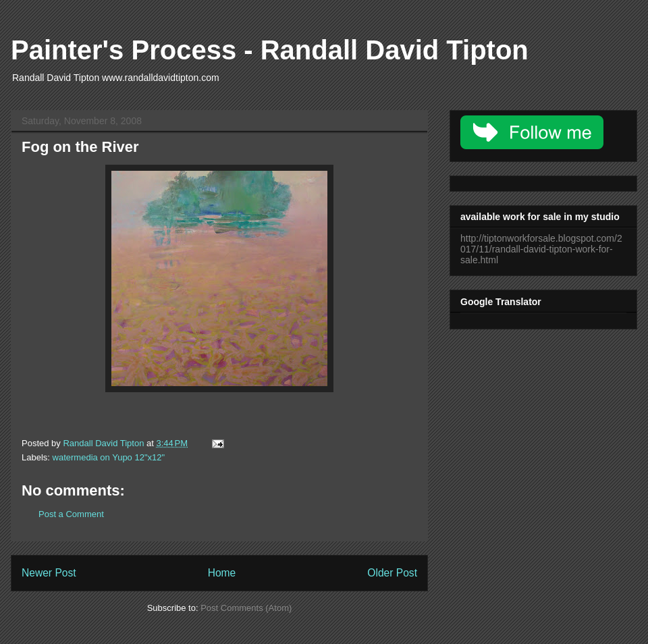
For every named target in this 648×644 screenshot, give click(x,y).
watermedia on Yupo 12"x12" (109, 457)
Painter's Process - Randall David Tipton (270, 50)
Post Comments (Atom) (246, 608)
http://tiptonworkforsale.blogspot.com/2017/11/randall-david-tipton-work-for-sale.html (541, 249)
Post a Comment (71, 514)
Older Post (392, 573)
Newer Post (49, 573)
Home (222, 573)
